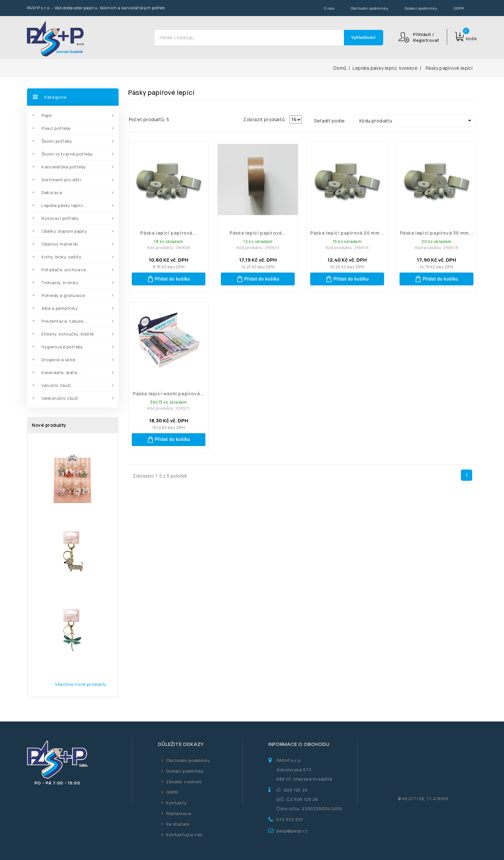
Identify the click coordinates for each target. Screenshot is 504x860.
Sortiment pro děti (61, 180)
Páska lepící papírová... (168, 233)
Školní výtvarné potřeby (67, 154)
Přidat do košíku (169, 279)
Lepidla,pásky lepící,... (64, 205)
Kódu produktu (416, 121)
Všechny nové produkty (81, 684)
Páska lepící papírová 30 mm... (437, 233)
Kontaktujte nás (184, 835)
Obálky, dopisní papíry (64, 231)
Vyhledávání (364, 37)
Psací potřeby (56, 128)
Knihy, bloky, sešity (61, 257)
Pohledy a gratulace (63, 295)
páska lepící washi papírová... (169, 394)
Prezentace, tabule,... (64, 321)
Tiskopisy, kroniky (60, 282)
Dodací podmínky (421, 8)
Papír (47, 115)
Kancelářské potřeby (64, 167)
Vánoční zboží (56, 385)
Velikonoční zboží (60, 398)
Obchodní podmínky (370, 8)
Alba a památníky (60, 308)
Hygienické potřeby (62, 347)
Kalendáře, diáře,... (61, 372)
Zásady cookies (184, 782)
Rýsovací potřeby (60, 218)
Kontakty (176, 803)
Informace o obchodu (299, 744)
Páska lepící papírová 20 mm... (347, 233)
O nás (329, 8)
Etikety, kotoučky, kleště (68, 334)
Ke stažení (178, 824)
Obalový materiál (60, 244)
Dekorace (52, 193)
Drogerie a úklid (58, 360)
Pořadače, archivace (64, 270)
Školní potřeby (57, 141)
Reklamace (179, 813)
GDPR (459, 8)
